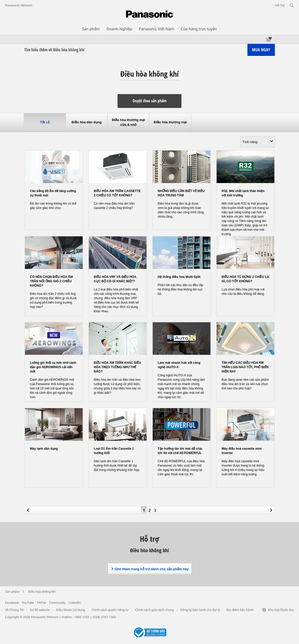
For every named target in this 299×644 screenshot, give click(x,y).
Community (57, 603)
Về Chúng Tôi (14, 610)
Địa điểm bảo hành (240, 610)
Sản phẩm (12, 592)
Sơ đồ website (40, 610)
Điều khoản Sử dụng (71, 610)
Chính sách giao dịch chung (154, 610)
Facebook (12, 603)
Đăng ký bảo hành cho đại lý (200, 610)
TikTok (41, 603)
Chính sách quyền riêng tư (110, 610)
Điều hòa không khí (42, 592)
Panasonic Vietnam (19, 5)
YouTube (28, 603)
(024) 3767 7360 (104, 617)
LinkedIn (75, 603)
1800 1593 (82, 617)
